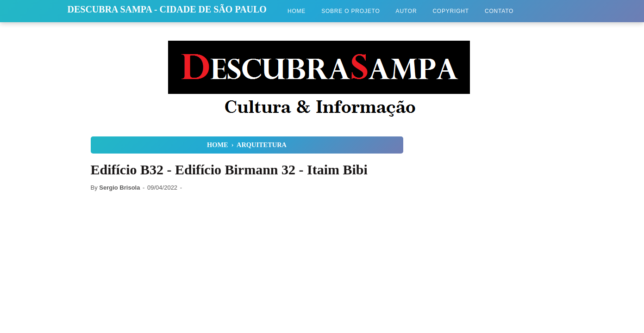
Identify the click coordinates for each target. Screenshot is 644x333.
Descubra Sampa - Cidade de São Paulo (167, 9)
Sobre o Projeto (350, 11)
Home (297, 11)
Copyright (451, 11)
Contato (499, 11)
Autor (406, 11)
